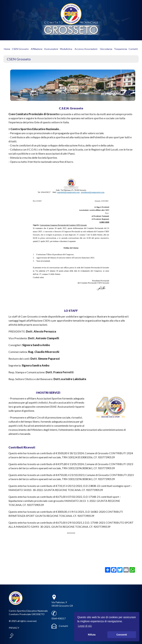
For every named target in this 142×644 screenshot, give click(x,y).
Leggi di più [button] (85, 626)
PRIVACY (14, 628)
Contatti (60, 626)
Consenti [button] (122, 635)
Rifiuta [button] (92, 635)
